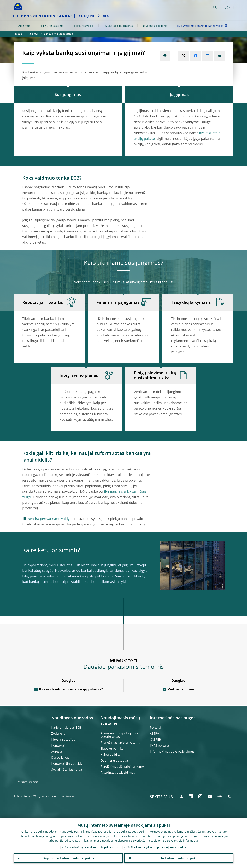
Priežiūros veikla (83, 26)
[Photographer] (222, 587)
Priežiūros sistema (51, 26)
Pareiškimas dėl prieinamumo (122, 766)
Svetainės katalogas (27, 782)
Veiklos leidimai (181, 689)
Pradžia (18, 34)
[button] (221, 7)
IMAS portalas (160, 745)
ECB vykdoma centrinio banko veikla (203, 26)
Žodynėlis (58, 733)
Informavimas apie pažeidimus (172, 751)
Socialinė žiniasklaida (67, 769)
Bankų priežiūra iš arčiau (58, 34)
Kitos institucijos (63, 739)
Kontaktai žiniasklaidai (67, 763)
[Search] (195, 7)
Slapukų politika (112, 748)
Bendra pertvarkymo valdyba (51, 519)
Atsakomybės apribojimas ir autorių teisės (121, 735)
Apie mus (24, 26)
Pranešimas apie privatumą (120, 742)
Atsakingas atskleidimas (118, 772)
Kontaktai (58, 745)
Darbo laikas (60, 757)
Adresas (57, 751)
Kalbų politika (110, 754)
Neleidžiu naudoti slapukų (179, 858)
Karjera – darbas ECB (66, 727)
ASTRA (154, 733)
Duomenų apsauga (114, 760)
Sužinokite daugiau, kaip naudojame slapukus (157, 847)
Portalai (155, 727)
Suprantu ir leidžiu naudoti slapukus (68, 858)
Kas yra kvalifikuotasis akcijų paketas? (71, 689)
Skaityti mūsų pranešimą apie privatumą (91, 847)
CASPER (155, 739)
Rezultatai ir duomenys (118, 26)
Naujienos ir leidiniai (155, 26)
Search (215, 7)
